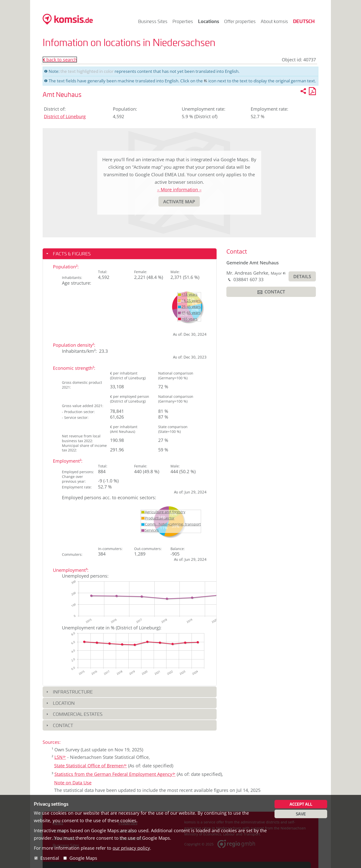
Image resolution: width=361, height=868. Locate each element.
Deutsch (304, 21)
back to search (60, 60)
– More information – (179, 190)
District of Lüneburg (65, 116)
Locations (209, 21)
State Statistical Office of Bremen (91, 766)
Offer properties (240, 21)
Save (301, 814)
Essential (50, 858)
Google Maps (83, 858)
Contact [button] (63, 725)
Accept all (301, 804)
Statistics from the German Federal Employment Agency (115, 774)
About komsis (274, 21)
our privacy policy (131, 848)
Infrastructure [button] (73, 692)
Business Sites (153, 21)
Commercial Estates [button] (78, 714)
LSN (60, 757)
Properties (183, 21)
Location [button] (64, 703)
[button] (179, 202)
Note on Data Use (73, 783)
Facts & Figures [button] (72, 254)
